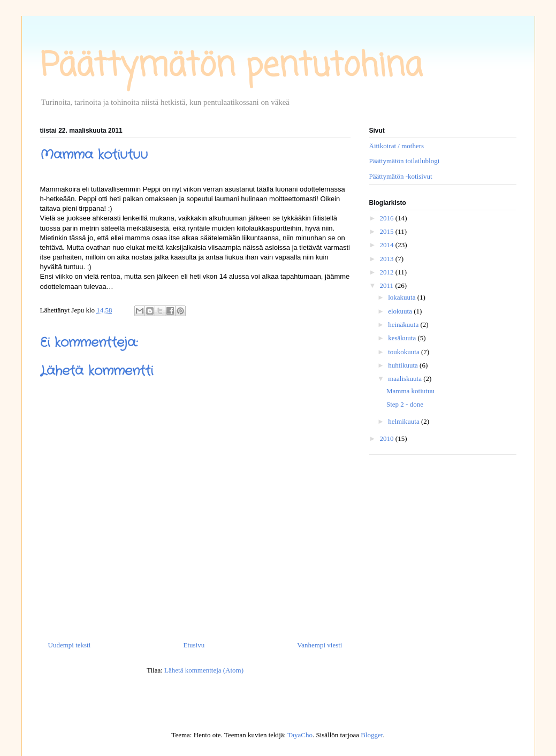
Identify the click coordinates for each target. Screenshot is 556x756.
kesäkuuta (403, 338)
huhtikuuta (404, 365)
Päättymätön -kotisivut (401, 176)
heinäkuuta (404, 324)
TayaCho (300, 735)
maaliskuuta (406, 379)
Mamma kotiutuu (410, 391)
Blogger (372, 735)
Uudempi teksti (70, 645)
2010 (388, 438)
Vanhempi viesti (319, 645)
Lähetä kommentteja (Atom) (204, 670)
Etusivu (194, 645)
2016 (388, 218)
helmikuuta (405, 421)
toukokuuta (405, 352)
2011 (388, 285)
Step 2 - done (405, 404)
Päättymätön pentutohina (231, 67)
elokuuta (401, 311)
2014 (388, 245)
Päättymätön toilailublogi (405, 161)
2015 (388, 231)
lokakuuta (403, 297)
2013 (388, 259)
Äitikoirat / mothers (397, 146)
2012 (388, 272)
